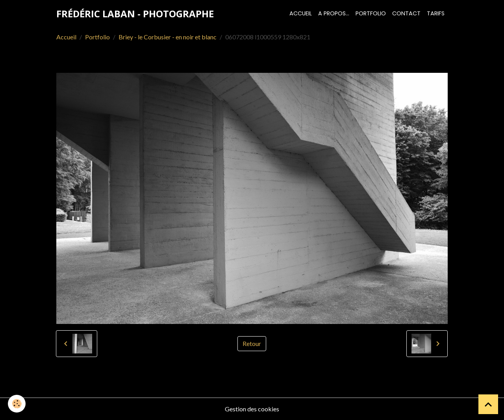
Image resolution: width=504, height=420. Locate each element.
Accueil (301, 13)
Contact (406, 13)
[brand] (135, 14)
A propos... (334, 13)
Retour (252, 343)
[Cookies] (17, 404)
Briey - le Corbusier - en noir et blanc (168, 37)
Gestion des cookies (252, 409)
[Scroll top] (488, 404)
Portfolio (371, 13)
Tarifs (436, 13)
